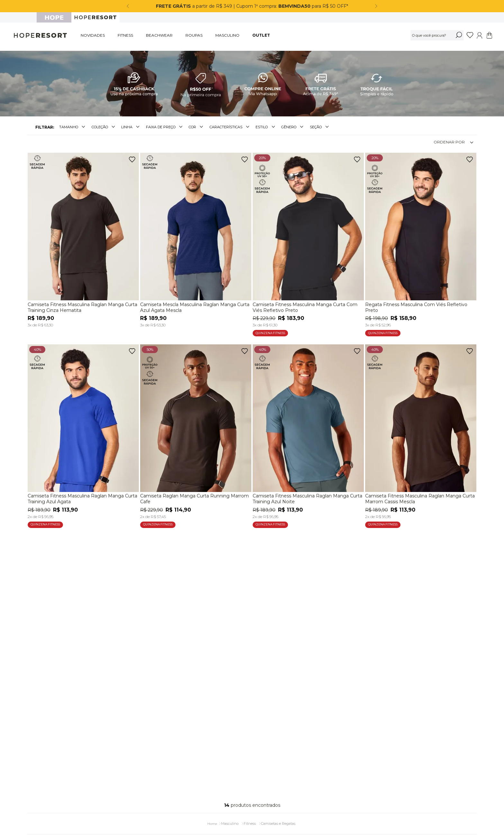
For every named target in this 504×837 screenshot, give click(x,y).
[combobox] (437, 35)
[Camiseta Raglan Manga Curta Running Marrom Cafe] (196, 434)
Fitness (250, 821)
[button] (73, 125)
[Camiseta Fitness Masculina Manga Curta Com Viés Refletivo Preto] (308, 243)
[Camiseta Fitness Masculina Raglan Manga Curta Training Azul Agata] (83, 434)
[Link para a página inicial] (212, 821)
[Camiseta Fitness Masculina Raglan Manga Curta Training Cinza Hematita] (83, 239)
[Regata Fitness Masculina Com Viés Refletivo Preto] (421, 243)
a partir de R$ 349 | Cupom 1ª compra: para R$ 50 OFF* (252, 6)
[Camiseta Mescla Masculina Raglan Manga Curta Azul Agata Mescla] (196, 239)
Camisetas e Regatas (278, 821)
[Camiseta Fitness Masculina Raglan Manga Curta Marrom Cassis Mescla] (421, 434)
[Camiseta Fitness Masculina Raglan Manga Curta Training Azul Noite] (308, 434)
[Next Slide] (376, 6)
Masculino (230, 821)
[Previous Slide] (128, 6)
